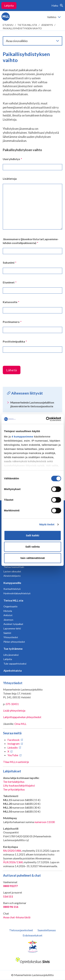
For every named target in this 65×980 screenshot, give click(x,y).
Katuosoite (11, 302)
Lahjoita (9, 5)
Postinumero (12, 322)
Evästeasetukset (32, 935)
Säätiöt (7, 633)
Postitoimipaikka (15, 341)
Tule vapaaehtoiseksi (15, 664)
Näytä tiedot (47, 524)
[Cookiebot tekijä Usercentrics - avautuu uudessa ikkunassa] (46, 419)
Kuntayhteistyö (12, 589)
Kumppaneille (12, 583)
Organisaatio (10, 606)
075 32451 (12, 704)
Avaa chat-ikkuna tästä (17, 917)
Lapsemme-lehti (12, 628)
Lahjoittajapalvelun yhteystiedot (22, 717)
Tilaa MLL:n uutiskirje (16, 762)
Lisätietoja (10, 179)
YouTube (13, 755)
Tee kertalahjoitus (14, 782)
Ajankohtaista (13, 670)
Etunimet (10, 282)
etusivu (8, 25)
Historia (8, 611)
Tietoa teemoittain (14, 567)
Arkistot (8, 615)
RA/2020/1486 (12, 851)
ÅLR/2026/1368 (13, 862)
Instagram (14, 744)
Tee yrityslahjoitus (14, 789)
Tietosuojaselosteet (21, 930)
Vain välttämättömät (33, 558)
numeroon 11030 (45, 822)
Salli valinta (32, 547)
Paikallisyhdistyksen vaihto (22, 28)
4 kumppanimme (22, 437)
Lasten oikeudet (12, 571)
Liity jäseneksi (11, 655)
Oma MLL (20, 724)
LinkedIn (13, 747)
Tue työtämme (13, 649)
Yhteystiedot (11, 637)
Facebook (14, 740)
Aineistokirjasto (12, 576)
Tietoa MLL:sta (27, 25)
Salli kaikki (32, 535)
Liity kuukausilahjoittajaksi (19, 785)
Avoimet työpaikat (13, 624)
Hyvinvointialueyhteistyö (17, 593)
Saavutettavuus (47, 930)
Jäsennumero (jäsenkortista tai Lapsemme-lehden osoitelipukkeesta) (31, 241)
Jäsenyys (47, 25)
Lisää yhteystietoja (14, 710)
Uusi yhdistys (12, 159)
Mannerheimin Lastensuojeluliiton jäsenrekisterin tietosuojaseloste (32, 404)
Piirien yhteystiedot (14, 642)
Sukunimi (10, 262)
